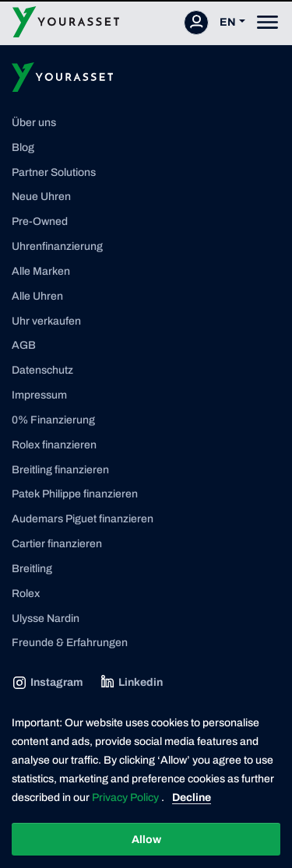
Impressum (39, 395)
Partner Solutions (54, 172)
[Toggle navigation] (267, 22)
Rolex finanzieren (54, 445)
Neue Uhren (41, 197)
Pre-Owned (40, 221)
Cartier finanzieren (57, 544)
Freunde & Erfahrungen (70, 643)
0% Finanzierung (53, 420)
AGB (24, 345)
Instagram (47, 683)
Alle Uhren (37, 296)
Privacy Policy (127, 798)
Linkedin (131, 683)
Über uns (34, 123)
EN (228, 22)
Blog (23, 148)
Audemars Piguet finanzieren (83, 519)
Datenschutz (42, 370)
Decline (192, 798)
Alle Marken (41, 271)
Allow (146, 840)
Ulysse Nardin (46, 618)
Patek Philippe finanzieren (75, 494)
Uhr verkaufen (46, 321)
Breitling (32, 569)
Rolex (26, 594)
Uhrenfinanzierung (57, 246)
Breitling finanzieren (60, 470)
